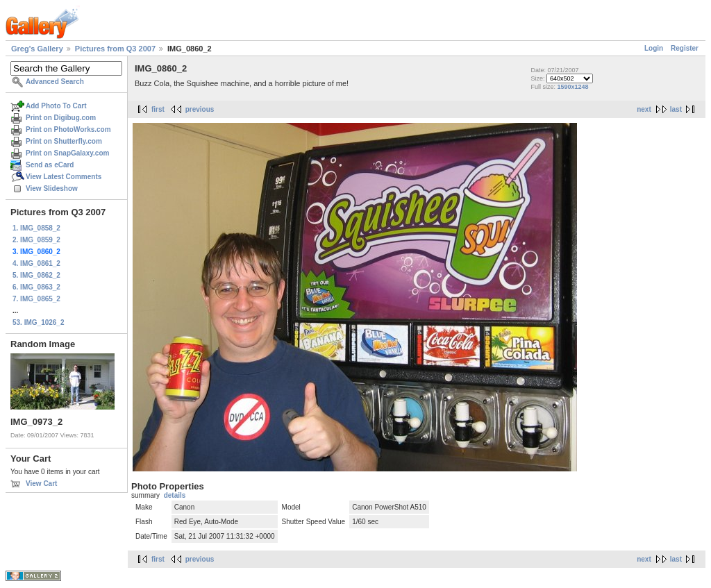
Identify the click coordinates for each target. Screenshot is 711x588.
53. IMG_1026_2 (39, 322)
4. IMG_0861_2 (36, 263)
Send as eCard (50, 165)
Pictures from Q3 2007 (115, 49)
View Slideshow (52, 188)
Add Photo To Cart (56, 106)
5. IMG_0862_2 (36, 275)
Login (654, 48)
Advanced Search (55, 82)
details (175, 495)
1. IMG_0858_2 (36, 228)
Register (685, 48)
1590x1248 (572, 87)
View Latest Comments (64, 177)
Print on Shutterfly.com (64, 141)
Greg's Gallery (37, 49)
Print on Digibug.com (61, 118)
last (676, 109)
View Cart (41, 484)
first (158, 109)
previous (200, 109)
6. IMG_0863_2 (36, 287)
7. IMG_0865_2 (36, 299)
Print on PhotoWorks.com (68, 129)
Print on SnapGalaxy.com (67, 153)
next (644, 109)
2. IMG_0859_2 (36, 240)
